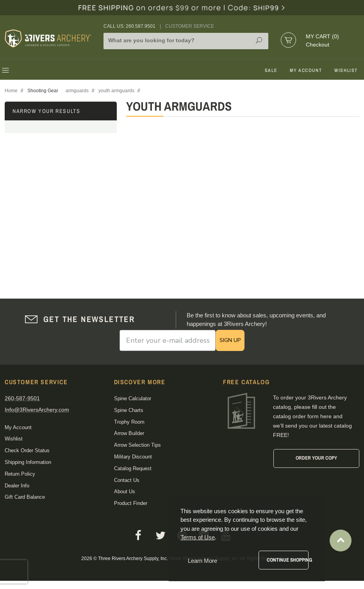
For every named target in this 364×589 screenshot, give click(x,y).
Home (11, 91)
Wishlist (346, 70)
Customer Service (190, 26)
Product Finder (131, 503)
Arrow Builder (129, 433)
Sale (271, 70)
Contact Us (127, 480)
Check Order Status (27, 450)
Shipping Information (28, 462)
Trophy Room (129, 422)
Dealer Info (17, 486)
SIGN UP (230, 340)
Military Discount (133, 457)
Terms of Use (198, 537)
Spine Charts (129, 410)
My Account (306, 70)
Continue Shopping (288, 560)
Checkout (318, 45)
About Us (125, 491)
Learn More (203, 561)
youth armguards (116, 91)
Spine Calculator (133, 398)
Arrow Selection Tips (137, 445)
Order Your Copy (316, 458)
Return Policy (20, 474)
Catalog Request (133, 468)
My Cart (322, 36)
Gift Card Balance (25, 497)
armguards (77, 91)
